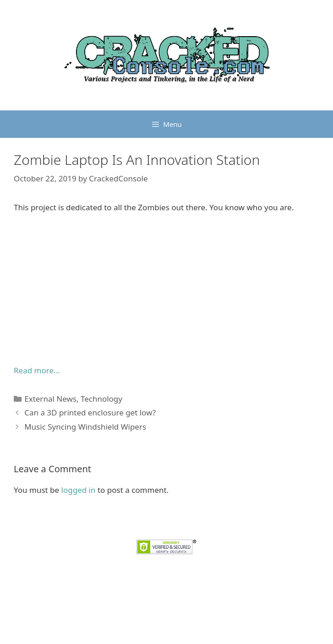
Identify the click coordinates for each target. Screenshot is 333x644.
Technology (101, 399)
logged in (79, 490)
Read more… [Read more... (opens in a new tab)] (37, 370)
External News (50, 399)
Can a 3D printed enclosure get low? (90, 412)
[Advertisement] (166, 289)
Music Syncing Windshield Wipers (85, 427)
